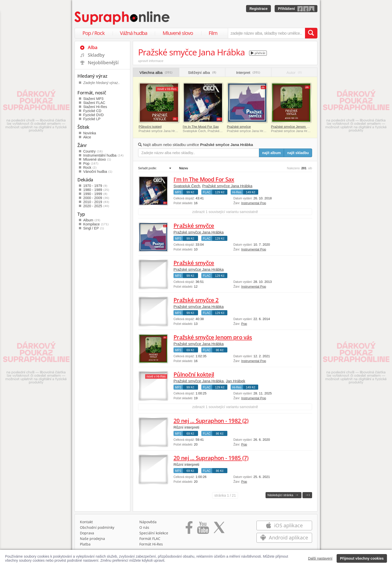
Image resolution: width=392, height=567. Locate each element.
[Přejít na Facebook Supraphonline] (189, 529)
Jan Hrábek (236, 381)
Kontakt (86, 522)
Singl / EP (94, 228)
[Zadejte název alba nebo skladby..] (199, 153)
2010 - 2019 (96, 202)
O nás (144, 527)
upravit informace (151, 61)
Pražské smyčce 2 (196, 300)
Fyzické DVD (93, 115)
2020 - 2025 (96, 206)
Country (93, 151)
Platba (85, 544)
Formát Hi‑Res (151, 544)
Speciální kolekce (154, 533)
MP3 (178, 192)
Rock (90, 167)
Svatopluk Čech (187, 186)
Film (213, 33)
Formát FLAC (150, 539)
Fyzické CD (92, 111)
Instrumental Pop (254, 203)
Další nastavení (320, 558)
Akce (87, 137)
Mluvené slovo (178, 33)
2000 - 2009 (96, 198)
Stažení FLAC (94, 103)
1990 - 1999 (95, 194)
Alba (93, 47)
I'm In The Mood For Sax (201, 127)
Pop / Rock (94, 33)
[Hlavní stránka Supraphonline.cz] (122, 18)
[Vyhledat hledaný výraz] (311, 33)
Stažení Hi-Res (95, 107)
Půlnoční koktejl (150, 127)
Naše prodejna (92, 539)
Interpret (248, 72)
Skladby (96, 55)
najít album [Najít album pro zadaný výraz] (272, 153)
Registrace (258, 9)
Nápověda (148, 522)
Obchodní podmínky (97, 527)
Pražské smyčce (239, 127)
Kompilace (96, 224)
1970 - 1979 (95, 186)
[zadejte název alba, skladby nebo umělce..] (266, 33)
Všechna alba (156, 72)
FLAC (207, 192)
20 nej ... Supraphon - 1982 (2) (211, 421)
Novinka (90, 133)
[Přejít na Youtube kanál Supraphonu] (203, 529)
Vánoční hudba (98, 172)
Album (92, 220)
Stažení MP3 (93, 99)
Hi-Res (237, 192)
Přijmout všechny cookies (362, 558)
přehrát (258, 53)
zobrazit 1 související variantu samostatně (225, 212)
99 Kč (190, 192)
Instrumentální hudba (103, 155)
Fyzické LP (92, 119)
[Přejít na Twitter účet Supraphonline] (219, 529)
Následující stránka (283, 495)
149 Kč (251, 192)
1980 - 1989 (96, 190)
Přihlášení (286, 9)
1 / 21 (225, 495)
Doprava (87, 533)
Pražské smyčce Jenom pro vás (294, 127)
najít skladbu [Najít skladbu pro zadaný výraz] (298, 153)
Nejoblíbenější (103, 62)
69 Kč (190, 350)
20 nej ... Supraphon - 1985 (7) (211, 458)
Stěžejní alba (202, 72)
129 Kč (220, 192)
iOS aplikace (284, 525)
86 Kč (220, 350)
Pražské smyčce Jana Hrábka (227, 186)
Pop (244, 324)
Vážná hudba (134, 33)
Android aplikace (284, 538)
